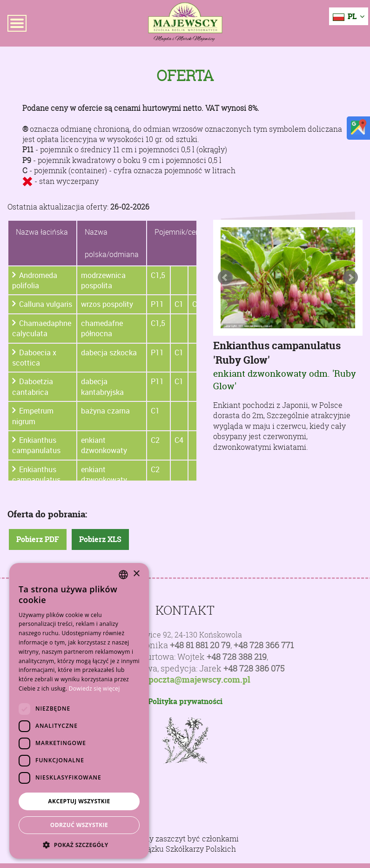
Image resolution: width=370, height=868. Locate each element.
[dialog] (79, 711)
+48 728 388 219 (237, 657)
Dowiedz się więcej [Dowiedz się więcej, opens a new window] (94, 688)
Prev (225, 278)
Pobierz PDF (38, 539)
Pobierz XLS (100, 539)
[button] (79, 845)
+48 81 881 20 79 (200, 645)
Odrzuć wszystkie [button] (79, 825)
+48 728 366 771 (264, 645)
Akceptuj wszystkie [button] (79, 801)
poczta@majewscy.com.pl (199, 680)
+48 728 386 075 (254, 668)
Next (350, 278)
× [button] (136, 574)
